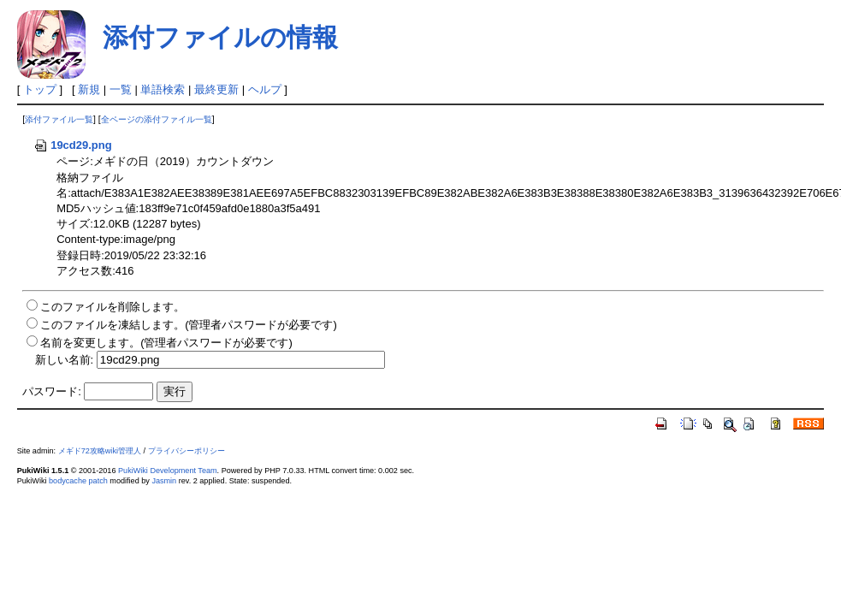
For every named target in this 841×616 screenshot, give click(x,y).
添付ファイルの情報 (220, 37)
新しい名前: (65, 360)
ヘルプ (265, 89)
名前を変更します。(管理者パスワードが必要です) (166, 343)
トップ (40, 89)
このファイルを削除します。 (113, 307)
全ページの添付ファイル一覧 (157, 119)
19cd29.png (73, 145)
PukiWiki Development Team (168, 471)
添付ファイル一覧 (59, 119)
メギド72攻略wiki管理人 (100, 451)
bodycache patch (78, 481)
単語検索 (163, 89)
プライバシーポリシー (187, 451)
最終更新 (216, 89)
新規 (89, 89)
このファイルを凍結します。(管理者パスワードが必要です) (189, 325)
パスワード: (52, 391)
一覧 (121, 89)
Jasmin (164, 481)
